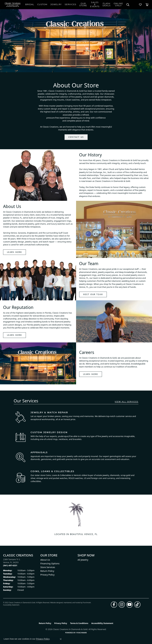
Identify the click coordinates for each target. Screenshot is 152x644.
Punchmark (87, 603)
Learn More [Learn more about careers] (91, 374)
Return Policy (47, 571)
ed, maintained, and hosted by (72, 603)
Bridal (30, 5)
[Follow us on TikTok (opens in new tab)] (137, 605)
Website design (56, 603)
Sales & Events (95, 5)
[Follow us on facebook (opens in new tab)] (114, 605)
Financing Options (50, 563)
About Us (45, 560)
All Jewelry (83, 560)
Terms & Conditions (79, 623)
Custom (42, 5)
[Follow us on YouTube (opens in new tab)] (130, 605)
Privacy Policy (47, 575)
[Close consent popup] (61, 639)
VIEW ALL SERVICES (127, 402)
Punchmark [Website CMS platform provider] (82, 633)
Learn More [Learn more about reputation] (14, 335)
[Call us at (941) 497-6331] (10, 565)
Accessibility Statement (11, 605)
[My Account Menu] (134, 5)
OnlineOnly (118, 5)
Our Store (83, 5)
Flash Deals (107, 5)
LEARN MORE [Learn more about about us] (14, 252)
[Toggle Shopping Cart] (147, 5)
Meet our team (93, 294)
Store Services (48, 567)
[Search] (128, 5)
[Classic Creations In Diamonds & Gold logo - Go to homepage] (13, 5)
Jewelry (56, 5)
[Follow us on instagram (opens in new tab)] (122, 605)
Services (70, 5)
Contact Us (76, 137)
